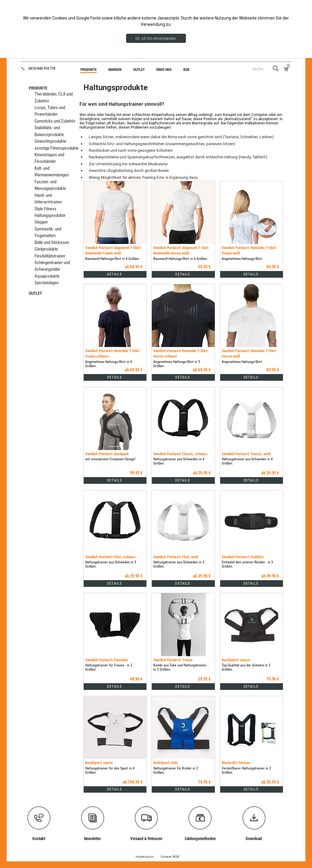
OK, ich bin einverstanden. (156, 38)
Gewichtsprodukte (50, 141)
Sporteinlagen (46, 283)
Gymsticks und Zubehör (55, 121)
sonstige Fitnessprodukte (57, 148)
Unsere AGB (170, 857)
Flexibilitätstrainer (50, 256)
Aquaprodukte (47, 276)
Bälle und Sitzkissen (52, 243)
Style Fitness (45, 209)
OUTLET (35, 293)
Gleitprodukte (46, 249)
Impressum (145, 857)
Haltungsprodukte (50, 216)
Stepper (41, 222)
